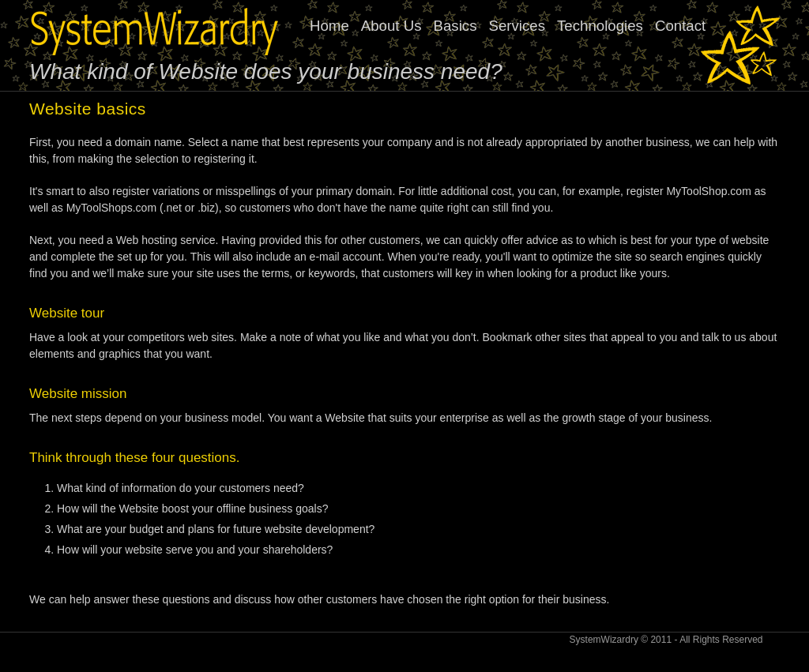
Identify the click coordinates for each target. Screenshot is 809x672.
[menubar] (514, 26)
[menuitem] (514, 26)
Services (517, 26)
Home (329, 26)
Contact (680, 26)
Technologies (600, 26)
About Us (391, 26)
